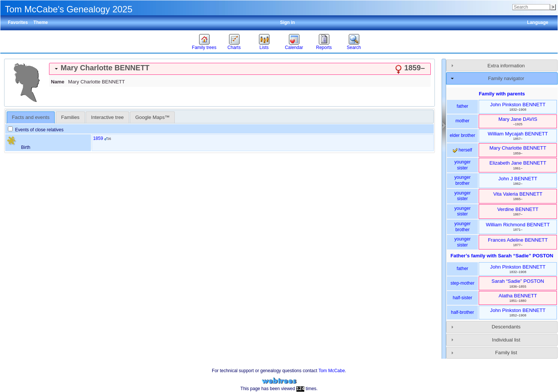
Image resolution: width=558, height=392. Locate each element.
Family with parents (502, 94)
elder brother (463, 135)
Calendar (294, 48)
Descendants (506, 327)
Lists (264, 48)
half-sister (463, 298)
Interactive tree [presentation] (107, 117)
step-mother (463, 283)
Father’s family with (502, 256)
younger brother (462, 180)
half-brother (462, 312)
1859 (98, 138)
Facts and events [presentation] (31, 117)
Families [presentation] (70, 117)
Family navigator (506, 78)
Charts (234, 48)
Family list (506, 353)
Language (538, 22)
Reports (324, 48)
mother (462, 121)
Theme (41, 22)
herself (462, 150)
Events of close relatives (36, 130)
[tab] (240, 69)
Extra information (506, 66)
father (462, 106)
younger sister (462, 165)
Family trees (204, 48)
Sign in (287, 22)
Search (354, 48)
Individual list (506, 340)
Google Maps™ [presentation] (153, 117)
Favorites (18, 22)
